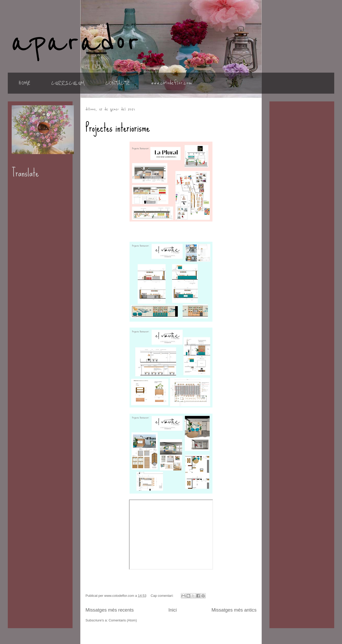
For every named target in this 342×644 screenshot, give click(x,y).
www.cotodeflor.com (171, 83)
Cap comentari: (163, 596)
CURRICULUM (68, 83)
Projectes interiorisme (118, 128)
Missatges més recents (110, 610)
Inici (173, 610)
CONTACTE (118, 83)
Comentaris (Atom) (123, 620)
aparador (75, 42)
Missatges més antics (234, 610)
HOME (24, 83)
